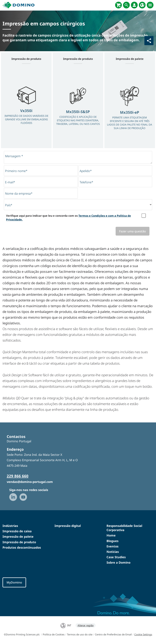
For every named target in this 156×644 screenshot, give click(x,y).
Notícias (113, 552)
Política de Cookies (54, 634)
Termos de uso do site (80, 634)
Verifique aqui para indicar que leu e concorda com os (68, 218)
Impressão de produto (19, 542)
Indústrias (10, 526)
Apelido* (86, 171)
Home (111, 535)
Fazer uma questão (133, 231)
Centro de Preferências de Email (113, 634)
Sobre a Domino (118, 562)
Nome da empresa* (19, 193)
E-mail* (10, 182)
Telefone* (86, 182)
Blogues (112, 541)
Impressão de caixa (17, 531)
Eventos (112, 546)
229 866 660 (18, 476)
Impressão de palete (18, 536)
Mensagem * (14, 156)
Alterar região (86, 625)
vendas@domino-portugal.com (30, 482)
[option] (26, 108)
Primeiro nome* (16, 171)
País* (9, 205)
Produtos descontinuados (22, 547)
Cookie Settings (143, 634)
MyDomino (14, 582)
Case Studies (116, 557)
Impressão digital (68, 526)
